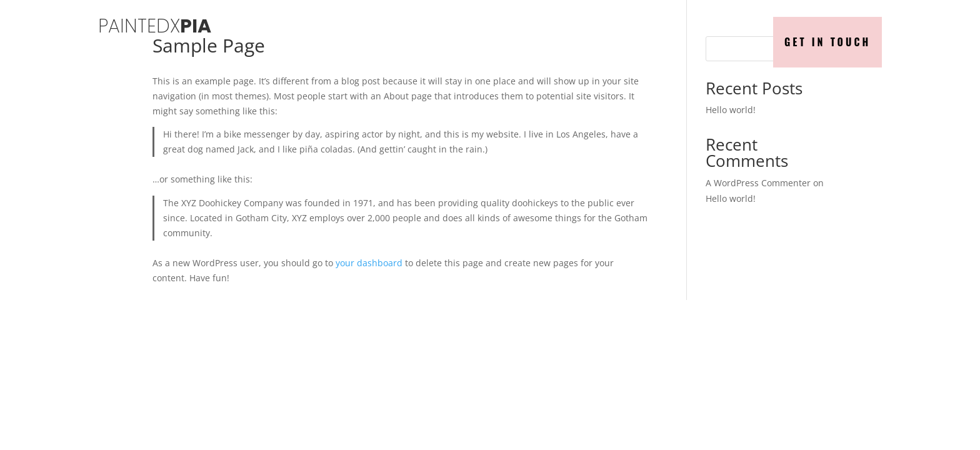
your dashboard (369, 263)
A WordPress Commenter (758, 183)
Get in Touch (827, 42)
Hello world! (731, 110)
